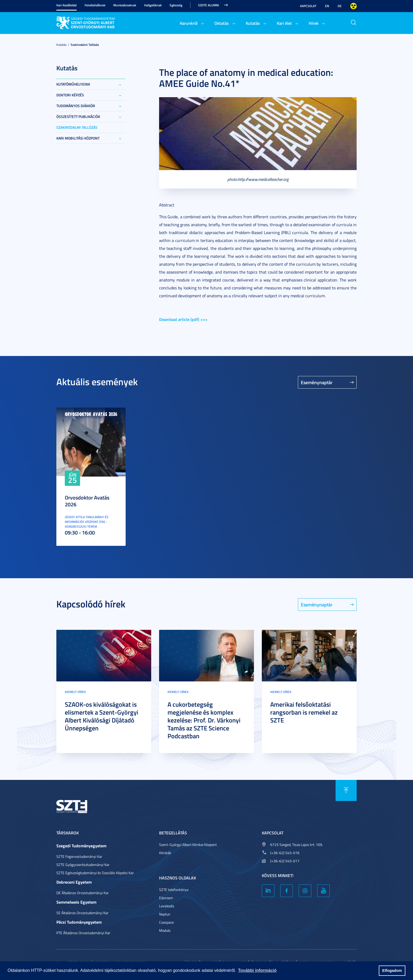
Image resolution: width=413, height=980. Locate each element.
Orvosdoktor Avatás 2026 (87, 501)
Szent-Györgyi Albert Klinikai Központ (188, 845)
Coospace (166, 922)
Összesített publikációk (78, 117)
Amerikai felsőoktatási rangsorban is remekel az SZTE (304, 712)
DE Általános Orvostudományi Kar (83, 893)
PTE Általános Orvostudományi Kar (83, 933)
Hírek (314, 23)
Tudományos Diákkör (76, 106)
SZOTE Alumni (208, 5)
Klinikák (165, 853)
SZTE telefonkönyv (174, 890)
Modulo (165, 930)
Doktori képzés (70, 95)
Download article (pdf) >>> (183, 319)
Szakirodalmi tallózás (85, 45)
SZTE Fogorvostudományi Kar (79, 856)
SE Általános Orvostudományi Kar (82, 913)
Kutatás (253, 23)
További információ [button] (257, 970)
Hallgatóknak (153, 5)
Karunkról (189, 23)
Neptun (165, 914)
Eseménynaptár (317, 382)
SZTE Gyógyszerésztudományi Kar (83, 865)
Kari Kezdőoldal (67, 5)
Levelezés (167, 906)
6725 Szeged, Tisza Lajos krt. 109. (297, 845)
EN (327, 6)
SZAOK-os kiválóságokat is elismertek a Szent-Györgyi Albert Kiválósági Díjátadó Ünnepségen (102, 716)
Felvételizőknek (95, 5)
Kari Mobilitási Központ (78, 138)
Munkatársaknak (125, 5)
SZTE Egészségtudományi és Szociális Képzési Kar (95, 873)
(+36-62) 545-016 (285, 853)
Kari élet (284, 23)
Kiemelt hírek (75, 692)
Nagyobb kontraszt (353, 6)
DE (340, 6)
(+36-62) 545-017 (285, 861)
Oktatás (222, 23)
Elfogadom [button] (392, 971)
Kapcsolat (308, 6)
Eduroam (166, 898)
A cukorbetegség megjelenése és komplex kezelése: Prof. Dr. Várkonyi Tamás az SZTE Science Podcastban (204, 720)
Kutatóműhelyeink (73, 84)
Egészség (176, 5)
